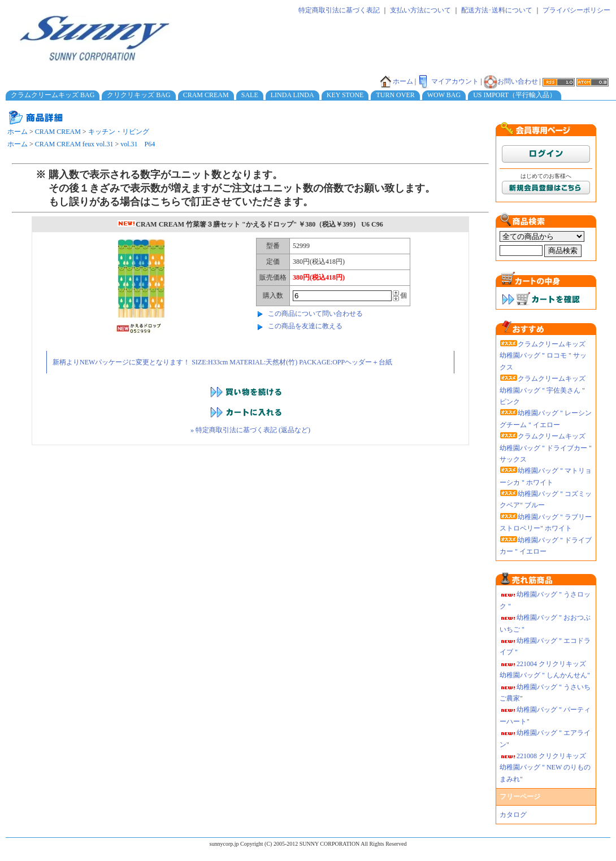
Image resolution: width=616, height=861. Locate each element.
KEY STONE (345, 95)
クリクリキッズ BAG (138, 95)
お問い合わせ (511, 81)
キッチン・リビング (119, 132)
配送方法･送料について (497, 10)
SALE (250, 95)
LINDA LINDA (292, 95)
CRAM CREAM (206, 95)
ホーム (396, 81)
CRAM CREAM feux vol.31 (74, 144)
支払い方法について (420, 10)
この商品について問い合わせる (315, 314)
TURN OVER (395, 95)
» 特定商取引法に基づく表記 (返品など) (250, 430)
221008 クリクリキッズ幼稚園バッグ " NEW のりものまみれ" (545, 767)
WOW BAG (444, 95)
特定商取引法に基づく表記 (339, 10)
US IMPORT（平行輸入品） (515, 95)
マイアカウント (448, 81)
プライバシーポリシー (576, 10)
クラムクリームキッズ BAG (53, 95)
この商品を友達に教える (305, 326)
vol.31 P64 (138, 144)
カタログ (513, 815)
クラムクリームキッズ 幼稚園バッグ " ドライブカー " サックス (546, 448)
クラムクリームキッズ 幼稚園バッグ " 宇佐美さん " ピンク (543, 390)
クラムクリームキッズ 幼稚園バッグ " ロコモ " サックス (543, 356)
